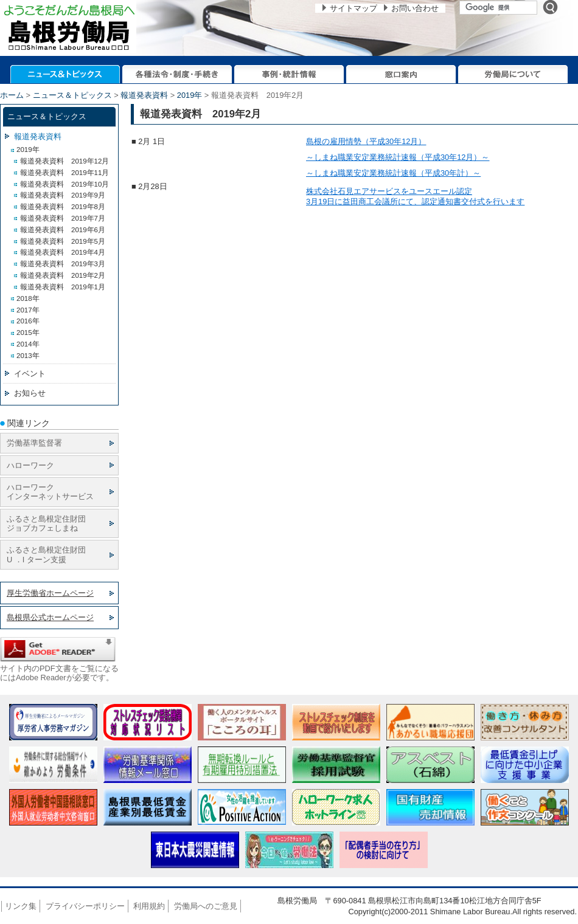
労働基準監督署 (34, 443)
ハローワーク (30, 465)
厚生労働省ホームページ (50, 593)
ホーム (12, 95)
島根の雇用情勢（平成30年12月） (366, 141)
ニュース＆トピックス (72, 95)
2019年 (190, 95)
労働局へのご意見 (206, 906)
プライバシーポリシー (85, 906)
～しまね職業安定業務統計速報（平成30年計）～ (393, 173)
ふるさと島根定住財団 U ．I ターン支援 (46, 554)
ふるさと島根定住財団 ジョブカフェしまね (46, 523)
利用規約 (149, 906)
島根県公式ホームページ (50, 617)
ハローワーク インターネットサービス (50, 492)
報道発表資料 (144, 95)
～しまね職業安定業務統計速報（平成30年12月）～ (398, 157)
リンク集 (21, 906)
